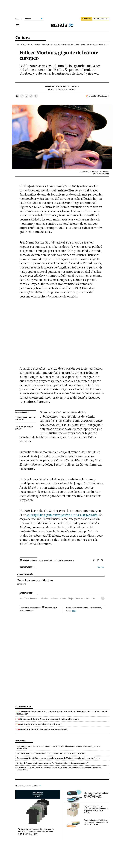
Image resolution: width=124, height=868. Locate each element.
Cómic (77, 45)
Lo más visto (21, 741)
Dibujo (70, 599)
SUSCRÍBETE (86, 19)
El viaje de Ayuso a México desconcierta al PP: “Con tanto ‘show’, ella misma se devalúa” (53, 763)
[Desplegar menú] (17, 25)
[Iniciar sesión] (101, 19)
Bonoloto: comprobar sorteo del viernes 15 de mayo (45, 729)
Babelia (102, 45)
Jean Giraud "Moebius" (29, 599)
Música (23, 45)
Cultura (23, 38)
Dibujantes (54, 599)
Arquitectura (68, 45)
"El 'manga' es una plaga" (24, 428)
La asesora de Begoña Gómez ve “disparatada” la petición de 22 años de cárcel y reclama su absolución (58, 758)
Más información (27, 611)
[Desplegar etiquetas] (103, 598)
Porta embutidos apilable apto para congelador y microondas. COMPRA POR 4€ (96, 822)
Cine (17, 45)
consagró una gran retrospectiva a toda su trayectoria (62, 515)
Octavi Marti (22, 584)
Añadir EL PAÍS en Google (98, 96)
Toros (95, 45)
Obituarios (44, 599)
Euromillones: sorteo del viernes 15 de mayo (41, 724)
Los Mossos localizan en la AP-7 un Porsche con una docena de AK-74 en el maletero (51, 753)
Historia (57, 45)
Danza (50, 45)
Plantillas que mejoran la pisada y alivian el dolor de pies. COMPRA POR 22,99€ (96, 795)
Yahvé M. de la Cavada (57, 87)
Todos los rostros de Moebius (25, 419)
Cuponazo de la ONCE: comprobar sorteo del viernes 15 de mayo (50, 719)
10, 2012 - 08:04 (67, 89)
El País (76, 87)
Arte (44, 45)
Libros (38, 45)
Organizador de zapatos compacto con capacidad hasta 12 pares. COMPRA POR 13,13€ (96, 810)
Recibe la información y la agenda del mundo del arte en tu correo (49, 560)
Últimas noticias (23, 707)
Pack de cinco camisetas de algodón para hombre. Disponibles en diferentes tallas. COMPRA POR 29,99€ (36, 832)
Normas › (101, 567)
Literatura (79, 599)
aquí (74, 611)
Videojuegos (86, 45)
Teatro (31, 45)
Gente (87, 599)
